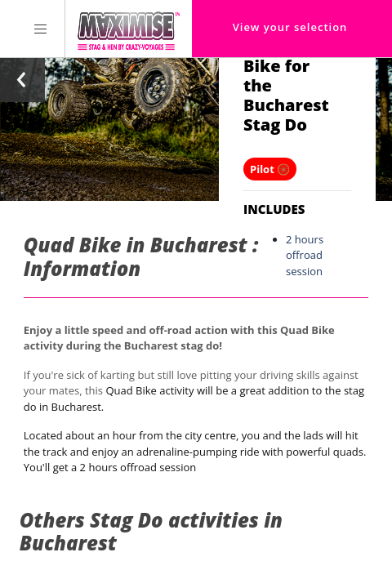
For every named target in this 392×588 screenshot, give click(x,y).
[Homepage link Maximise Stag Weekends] (129, 29)
